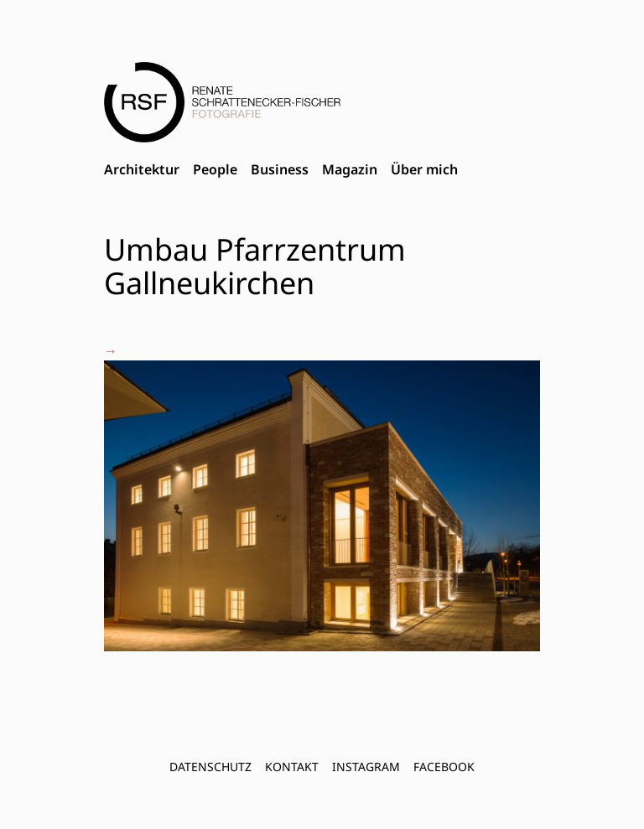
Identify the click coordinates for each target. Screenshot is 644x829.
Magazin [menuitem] (350, 169)
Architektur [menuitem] (142, 169)
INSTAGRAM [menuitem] (366, 767)
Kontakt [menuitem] (292, 767)
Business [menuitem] (280, 169)
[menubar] (281, 170)
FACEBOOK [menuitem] (444, 767)
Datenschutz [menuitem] (210, 767)
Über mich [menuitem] (424, 169)
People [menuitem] (215, 169)
